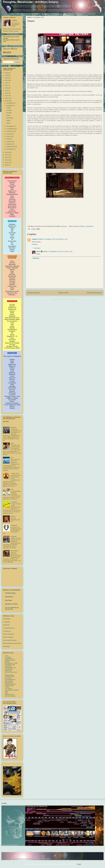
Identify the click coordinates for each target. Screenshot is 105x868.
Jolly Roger (8, 600)
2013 (7, 155)
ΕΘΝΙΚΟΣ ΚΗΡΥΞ (10, 660)
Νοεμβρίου (10, 105)
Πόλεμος (83, 226)
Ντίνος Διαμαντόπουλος (10, 640)
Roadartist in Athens (11, 604)
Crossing (9, 110)
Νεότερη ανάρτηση (34, 293)
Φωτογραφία (7, 619)
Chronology (6, 646)
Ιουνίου (9, 136)
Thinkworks (6, 625)
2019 (7, 91)
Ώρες (12, 443)
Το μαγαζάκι (6, 622)
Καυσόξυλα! (10, 118)
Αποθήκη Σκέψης (10, 593)
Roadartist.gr (9, 597)
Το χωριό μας (7, 631)
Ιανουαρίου (10, 149)
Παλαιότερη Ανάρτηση (94, 293)
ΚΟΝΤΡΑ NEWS (10, 677)
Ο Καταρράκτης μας (9, 628)
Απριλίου (9, 141)
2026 (7, 73)
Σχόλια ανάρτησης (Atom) (69, 299)
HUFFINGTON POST (11, 672)
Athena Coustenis (8, 637)
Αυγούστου (10, 131)
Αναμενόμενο (15, 551)
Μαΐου (8, 139)
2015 (7, 101)
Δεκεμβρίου (10, 103)
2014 (7, 152)
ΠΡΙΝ (6, 692)
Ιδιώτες (8, 123)
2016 (7, 98)
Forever (8, 108)
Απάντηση (35, 244)
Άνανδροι (9, 113)
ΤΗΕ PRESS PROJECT (12, 690)
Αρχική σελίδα (64, 293)
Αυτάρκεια (14, 537)
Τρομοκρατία (90, 226)
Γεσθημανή (14, 525)
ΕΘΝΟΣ (7, 662)
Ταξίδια (8, 120)
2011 (7, 160)
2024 (7, 78)
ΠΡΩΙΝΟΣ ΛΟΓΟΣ (10, 684)
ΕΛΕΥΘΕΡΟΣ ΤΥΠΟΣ (11, 663)
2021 (7, 85)
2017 (7, 96)
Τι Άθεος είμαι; (15, 473)
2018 (7, 93)
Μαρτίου (9, 144)
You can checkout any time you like (12, 608)
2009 (7, 165)
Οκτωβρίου (10, 126)
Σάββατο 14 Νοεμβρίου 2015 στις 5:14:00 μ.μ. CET (58, 251)
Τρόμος (8, 115)
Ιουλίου (9, 134)
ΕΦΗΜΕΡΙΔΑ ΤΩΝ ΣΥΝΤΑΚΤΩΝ (10, 668)
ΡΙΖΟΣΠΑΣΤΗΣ (9, 695)
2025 (7, 75)
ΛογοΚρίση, (14, 502)
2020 (7, 88)
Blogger (79, 864)
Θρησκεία (77, 226)
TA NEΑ (7, 687)
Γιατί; (12, 489)
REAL (7, 693)
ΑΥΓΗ (6, 656)
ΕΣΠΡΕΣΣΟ (8, 666)
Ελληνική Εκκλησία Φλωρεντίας (12, 643)
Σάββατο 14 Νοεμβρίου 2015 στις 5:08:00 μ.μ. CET (53, 239)
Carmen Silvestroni (8, 634)
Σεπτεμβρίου (10, 129)
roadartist (35, 239)
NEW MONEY (9, 681)
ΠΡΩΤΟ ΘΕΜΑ (9, 686)
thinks (38, 251)
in (5, 674)
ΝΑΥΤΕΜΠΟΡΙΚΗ (10, 680)
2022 (7, 83)
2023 (7, 80)
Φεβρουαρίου (11, 147)
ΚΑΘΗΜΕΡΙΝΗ (9, 675)
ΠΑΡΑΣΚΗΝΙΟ (9, 683)
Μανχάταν (14, 427)
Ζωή (12, 458)
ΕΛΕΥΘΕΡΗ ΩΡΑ (10, 665)
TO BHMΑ (8, 657)
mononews (8, 678)
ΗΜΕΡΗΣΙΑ (8, 671)
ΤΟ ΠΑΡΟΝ (8, 689)
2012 (7, 157)
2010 (7, 162)
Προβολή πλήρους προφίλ (11, 31)
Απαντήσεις (37, 248)
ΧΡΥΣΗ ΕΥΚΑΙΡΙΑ (10, 696)
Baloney (13, 516)
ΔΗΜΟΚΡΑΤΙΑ (9, 659)
